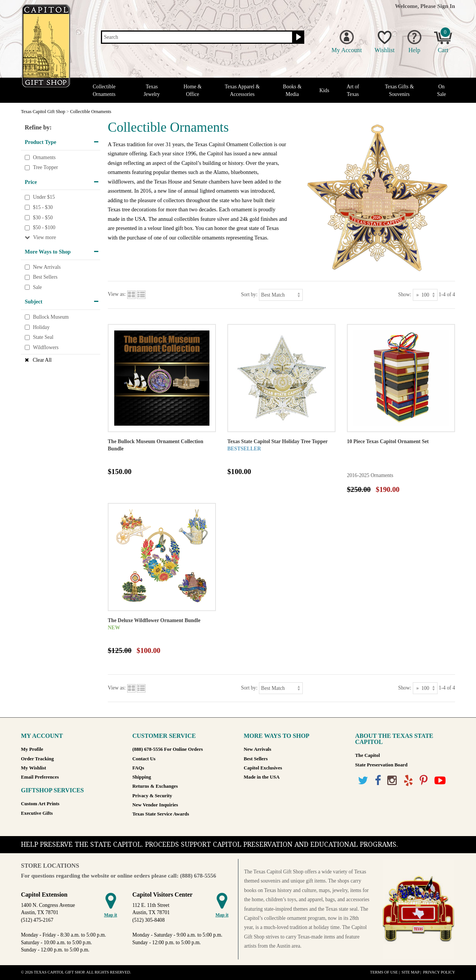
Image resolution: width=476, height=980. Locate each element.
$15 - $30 (43, 207)
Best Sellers (45, 277)
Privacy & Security (152, 796)
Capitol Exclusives (263, 768)
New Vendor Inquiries (155, 805)
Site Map (410, 972)
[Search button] (298, 37)
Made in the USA (262, 777)
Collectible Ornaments (104, 90)
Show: (405, 294)
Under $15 (44, 197)
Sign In (446, 6)
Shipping (142, 777)
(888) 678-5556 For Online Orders (168, 749)
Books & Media (292, 90)
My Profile (32, 749)
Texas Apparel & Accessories (242, 90)
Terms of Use (384, 972)
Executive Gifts (37, 813)
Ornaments (44, 157)
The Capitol (368, 755)
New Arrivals (47, 267)
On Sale (442, 90)
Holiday (41, 327)
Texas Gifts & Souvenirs (399, 90)
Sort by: (249, 294)
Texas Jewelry (152, 90)
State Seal (43, 337)
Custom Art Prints (40, 804)
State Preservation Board (382, 765)
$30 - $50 (43, 218)
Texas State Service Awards (161, 814)
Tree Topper (45, 167)
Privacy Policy (439, 972)
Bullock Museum (51, 317)
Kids (324, 90)
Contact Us (144, 759)
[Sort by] (281, 295)
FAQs (138, 768)
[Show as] (425, 295)
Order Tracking (37, 759)
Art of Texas (353, 90)
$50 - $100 (44, 227)
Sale (37, 287)
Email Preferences (40, 777)
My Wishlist (34, 768)
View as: (117, 294)
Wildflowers (46, 347)
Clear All (42, 360)
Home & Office (192, 90)
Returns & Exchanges (155, 786)
